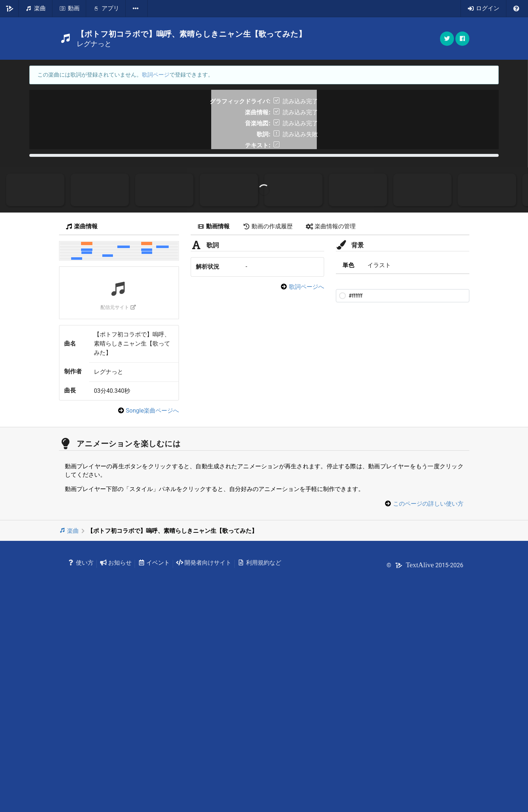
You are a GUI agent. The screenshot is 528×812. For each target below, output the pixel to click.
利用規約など (259, 767)
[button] (462, 39)
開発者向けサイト (204, 767)
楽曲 (69, 735)
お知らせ (116, 767)
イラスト (379, 470)
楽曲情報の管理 (331, 431)
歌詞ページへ (307, 491)
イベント (154, 767)
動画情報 (213, 431)
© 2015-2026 (425, 770)
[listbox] (137, 8)
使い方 (81, 767)
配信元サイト (118, 512)
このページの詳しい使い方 (428, 708)
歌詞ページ (156, 75)
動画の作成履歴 (268, 431)
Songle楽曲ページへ (152, 615)
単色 (348, 470)
